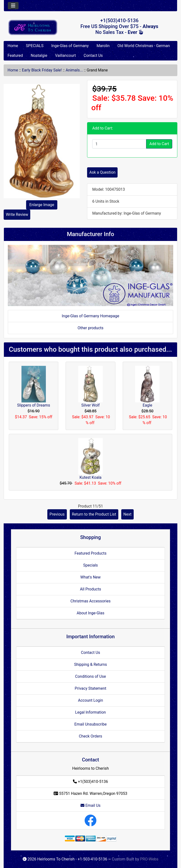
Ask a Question (102, 172)
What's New (90, 577)
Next (127, 514)
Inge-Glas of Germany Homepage (90, 316)
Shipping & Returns (91, 664)
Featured (15, 55)
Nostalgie (39, 55)
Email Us (90, 805)
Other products (90, 328)
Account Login (91, 700)
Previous (57, 514)
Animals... (74, 70)
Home (13, 46)
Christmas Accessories (90, 601)
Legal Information (90, 712)
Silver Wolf (90, 405)
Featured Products (91, 553)
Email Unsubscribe (90, 724)
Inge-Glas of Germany (70, 46)
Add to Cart (159, 144)
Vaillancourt (65, 55)
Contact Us (93, 55)
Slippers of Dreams (34, 405)
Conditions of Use (90, 676)
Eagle (147, 405)
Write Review (17, 215)
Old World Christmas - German (144, 46)
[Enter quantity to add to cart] (119, 144)
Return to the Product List (94, 514)
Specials (90, 565)
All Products (90, 589)
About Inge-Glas (90, 613)
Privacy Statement (90, 688)
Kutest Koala (90, 477)
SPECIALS (35, 46)
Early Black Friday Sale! (42, 70)
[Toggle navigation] (13, 6)
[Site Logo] (33, 27)
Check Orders (90, 736)
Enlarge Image (42, 205)
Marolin (103, 46)
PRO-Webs (149, 859)
